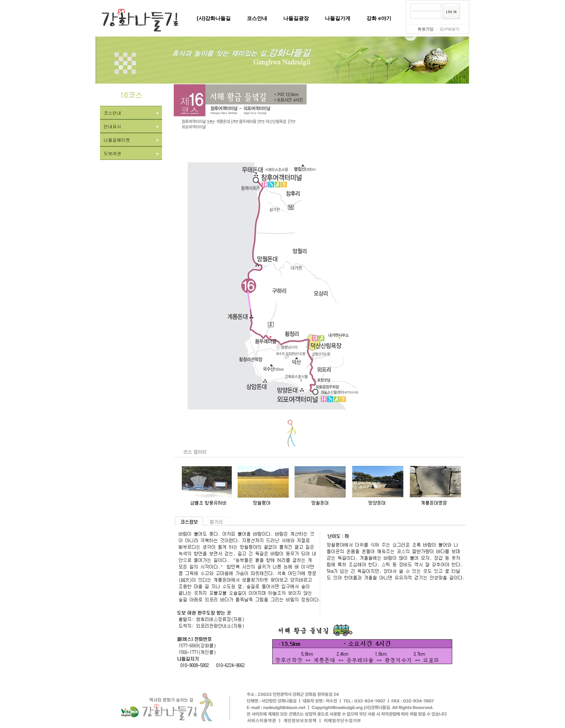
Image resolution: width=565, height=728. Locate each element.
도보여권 (131, 153)
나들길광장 (296, 18)
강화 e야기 (379, 18)
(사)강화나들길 (214, 18)
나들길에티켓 (131, 140)
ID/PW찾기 (450, 29)
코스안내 (257, 18)
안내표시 (131, 126)
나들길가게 (338, 18)
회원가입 (426, 29)
